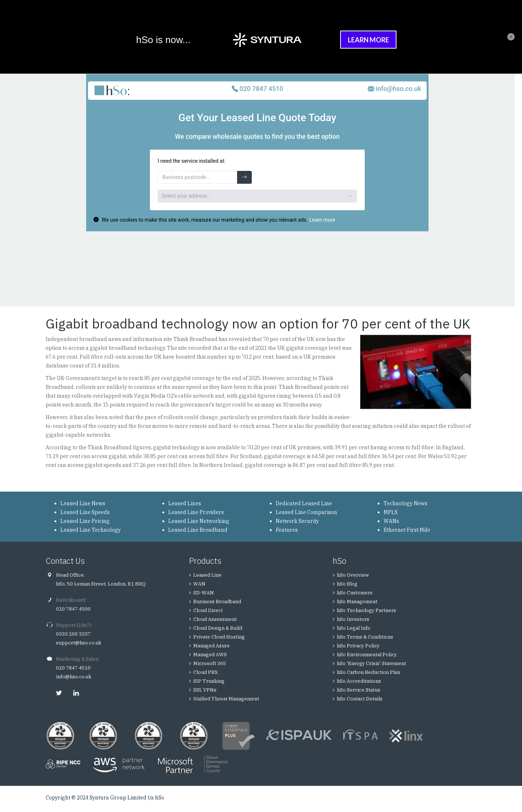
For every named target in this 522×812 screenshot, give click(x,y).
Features (287, 530)
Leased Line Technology (91, 530)
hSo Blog (347, 584)
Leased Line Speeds (85, 512)
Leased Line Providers (196, 512)
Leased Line (207, 575)
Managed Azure (211, 646)
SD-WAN (204, 593)
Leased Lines (185, 503)
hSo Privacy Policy (358, 646)
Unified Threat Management (226, 699)
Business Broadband (217, 602)
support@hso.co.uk (79, 643)
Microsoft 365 (210, 663)
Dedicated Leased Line (304, 503)
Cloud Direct (208, 610)
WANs (391, 521)
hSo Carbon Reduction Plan (368, 672)
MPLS (391, 512)
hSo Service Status (359, 690)
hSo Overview (353, 575)
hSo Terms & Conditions (365, 637)
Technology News (405, 503)
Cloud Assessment (215, 619)
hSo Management (357, 602)
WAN (199, 584)
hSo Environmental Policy (367, 655)
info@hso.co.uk (74, 677)
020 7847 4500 (73, 609)
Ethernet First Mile (407, 530)
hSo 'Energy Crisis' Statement (371, 663)
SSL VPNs (205, 690)
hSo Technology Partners (366, 610)
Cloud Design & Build (218, 628)
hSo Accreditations (359, 681)
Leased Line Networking (199, 521)
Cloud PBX (206, 672)
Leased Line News (83, 503)
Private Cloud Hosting (219, 637)
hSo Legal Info (354, 628)
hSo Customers (355, 593)
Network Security (297, 521)
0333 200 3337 (73, 634)
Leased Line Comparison (306, 512)
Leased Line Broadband (198, 530)
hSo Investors (353, 619)
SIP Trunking (209, 681)
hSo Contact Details (360, 699)
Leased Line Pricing (85, 521)
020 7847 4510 (73, 668)
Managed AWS (210, 655)
